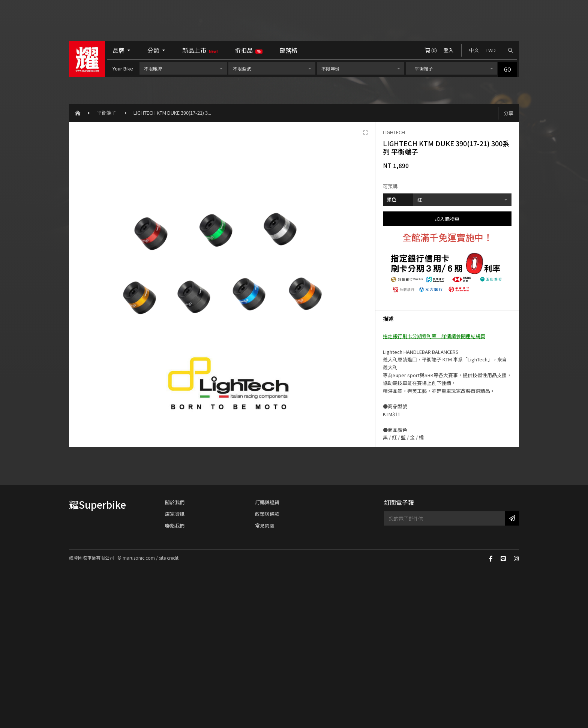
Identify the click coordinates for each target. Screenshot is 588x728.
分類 (156, 50)
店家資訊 (175, 514)
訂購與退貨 (267, 502)
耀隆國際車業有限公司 (87, 59)
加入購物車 (447, 219)
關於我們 (175, 502)
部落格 (288, 50)
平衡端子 (107, 113)
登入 (448, 50)
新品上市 (200, 50)
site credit (169, 558)
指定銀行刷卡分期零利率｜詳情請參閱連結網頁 (434, 336)
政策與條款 (267, 514)
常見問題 (265, 525)
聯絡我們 (175, 525)
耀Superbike (97, 504)
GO (508, 70)
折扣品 (249, 50)
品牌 (121, 50)
